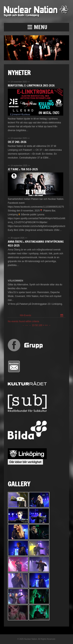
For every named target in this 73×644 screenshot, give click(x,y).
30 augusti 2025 (18, 238)
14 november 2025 (19, 82)
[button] (36, 27)
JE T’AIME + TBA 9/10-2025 (23, 169)
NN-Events (26, 315)
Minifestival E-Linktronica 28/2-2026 (31, 86)
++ (46, 325)
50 (36, 325)
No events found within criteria (23, 321)
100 (40, 325)
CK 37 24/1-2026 (17, 142)
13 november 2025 (19, 138)
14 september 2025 (19, 166)
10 (33, 325)
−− (27, 325)
